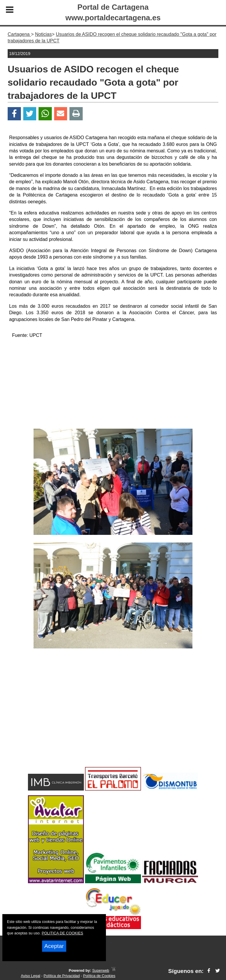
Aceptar (54, 946)
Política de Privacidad (62, 976)
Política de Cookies (99, 976)
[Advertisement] (113, 385)
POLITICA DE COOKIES (63, 933)
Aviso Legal (31, 976)
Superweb (101, 970)
